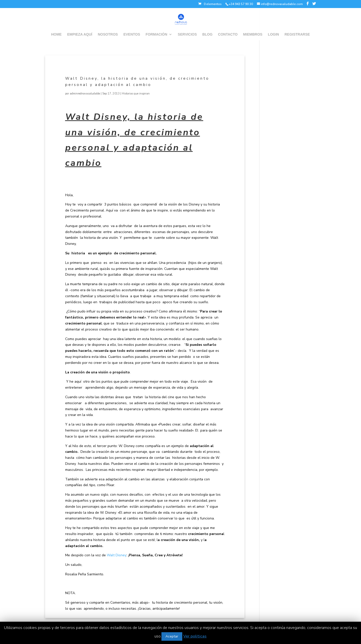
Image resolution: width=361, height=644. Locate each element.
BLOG (207, 34)
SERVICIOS (187, 34)
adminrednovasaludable (85, 94)
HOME (56, 34)
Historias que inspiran (136, 94)
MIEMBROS (253, 34)
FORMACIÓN (156, 34)
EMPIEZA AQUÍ (80, 34)
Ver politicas (195, 636)
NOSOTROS (108, 34)
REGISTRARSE (297, 34)
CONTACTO (228, 34)
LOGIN (274, 34)
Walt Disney (117, 555)
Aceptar (172, 636)
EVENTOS (132, 34)
